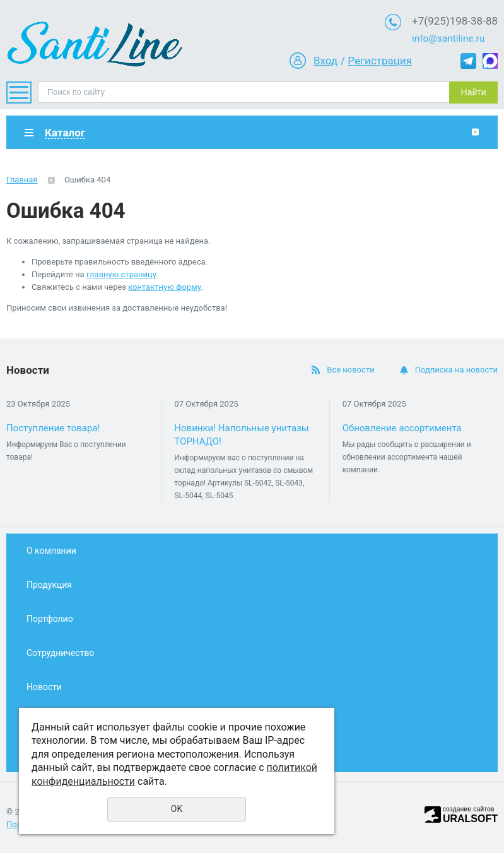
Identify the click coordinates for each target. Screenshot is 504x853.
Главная (22, 180)
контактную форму (164, 287)
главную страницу (121, 274)
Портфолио (50, 619)
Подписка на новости (456, 370)
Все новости (350, 370)
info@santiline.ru (448, 39)
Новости (44, 687)
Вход (325, 61)
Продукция (49, 585)
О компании (51, 551)
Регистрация (380, 61)
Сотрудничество (60, 653)
